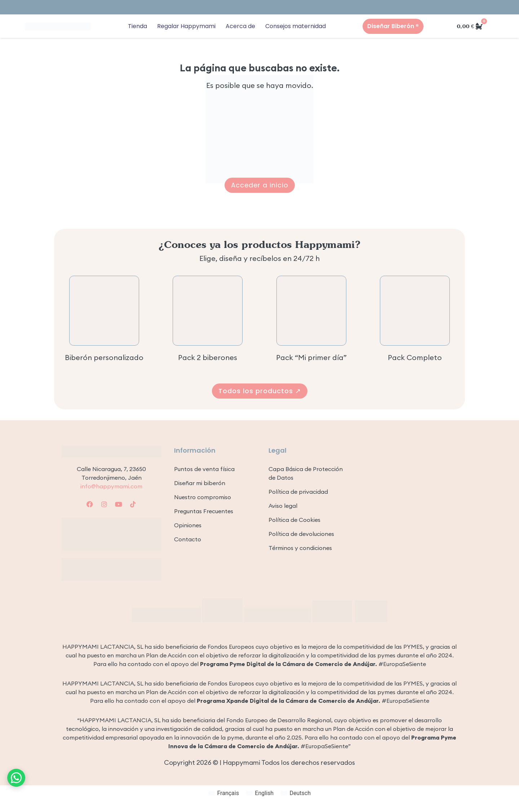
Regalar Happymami (186, 26)
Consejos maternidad (296, 26)
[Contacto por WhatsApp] (16, 778)
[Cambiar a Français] (224, 793)
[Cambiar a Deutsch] (296, 793)
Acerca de (240, 26)
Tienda (137, 26)
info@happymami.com (111, 486)
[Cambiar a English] (260, 793)
